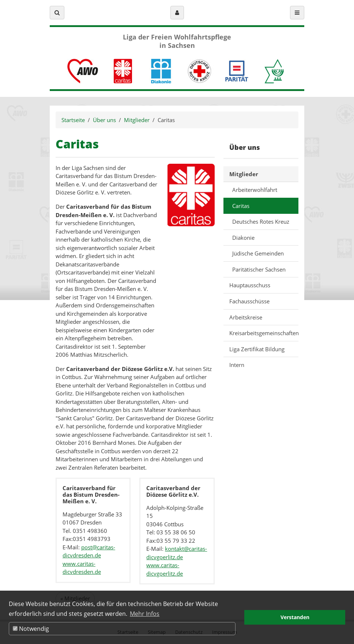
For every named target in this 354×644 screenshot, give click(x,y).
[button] (57, 13)
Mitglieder (137, 120)
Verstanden (295, 617)
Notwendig (31, 629)
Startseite (73, 120)
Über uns (104, 120)
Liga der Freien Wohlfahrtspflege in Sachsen (177, 41)
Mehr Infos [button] (145, 614)
